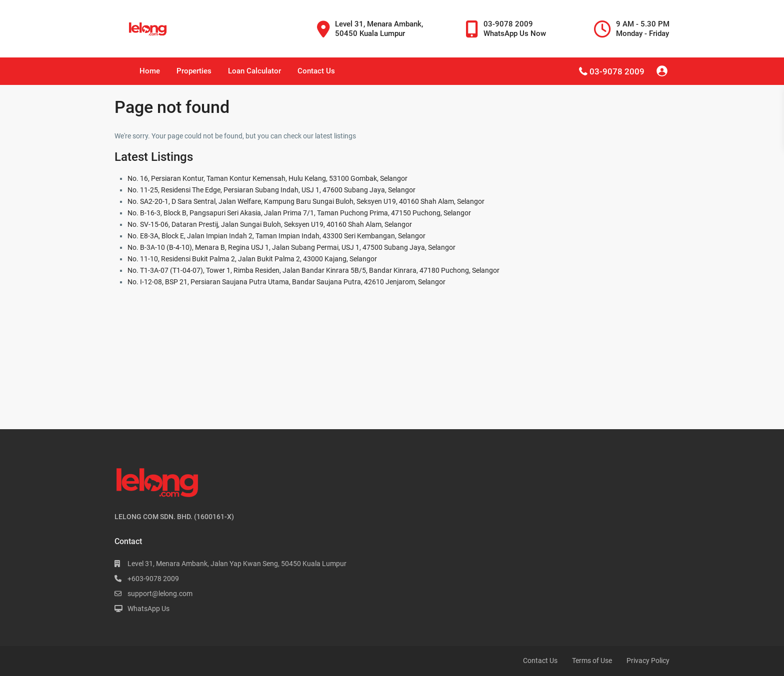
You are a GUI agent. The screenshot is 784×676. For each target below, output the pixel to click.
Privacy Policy (648, 661)
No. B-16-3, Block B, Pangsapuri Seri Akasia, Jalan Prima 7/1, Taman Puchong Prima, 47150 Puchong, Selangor (299, 213)
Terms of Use (592, 661)
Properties (194, 71)
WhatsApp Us (148, 609)
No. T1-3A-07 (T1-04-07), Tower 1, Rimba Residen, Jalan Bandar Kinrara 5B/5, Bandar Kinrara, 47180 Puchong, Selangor (313, 270)
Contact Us (316, 71)
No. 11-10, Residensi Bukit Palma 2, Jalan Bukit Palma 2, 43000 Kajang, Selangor (252, 259)
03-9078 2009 (617, 71)
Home (150, 71)
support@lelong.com (160, 594)
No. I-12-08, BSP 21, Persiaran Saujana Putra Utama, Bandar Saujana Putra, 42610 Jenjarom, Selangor (286, 282)
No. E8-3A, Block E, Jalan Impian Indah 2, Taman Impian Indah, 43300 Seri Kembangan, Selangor (276, 236)
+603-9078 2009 (153, 579)
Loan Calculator (254, 71)
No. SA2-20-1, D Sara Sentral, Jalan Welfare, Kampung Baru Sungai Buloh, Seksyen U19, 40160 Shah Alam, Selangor (306, 201)
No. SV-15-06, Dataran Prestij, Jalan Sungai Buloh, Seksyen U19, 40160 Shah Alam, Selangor (270, 224)
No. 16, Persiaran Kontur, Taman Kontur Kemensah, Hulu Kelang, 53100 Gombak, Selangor (267, 178)
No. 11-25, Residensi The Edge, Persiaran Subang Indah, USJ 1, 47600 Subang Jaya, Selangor (271, 190)
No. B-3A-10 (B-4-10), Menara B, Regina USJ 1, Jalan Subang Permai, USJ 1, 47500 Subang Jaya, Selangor (291, 247)
